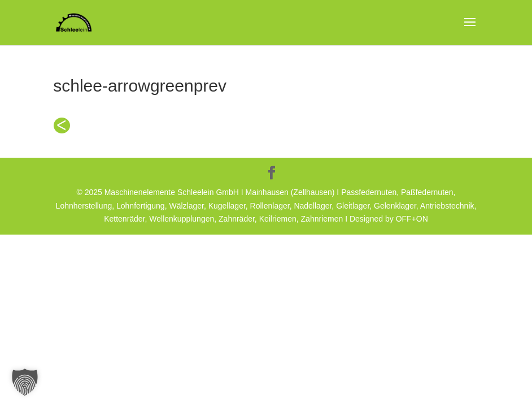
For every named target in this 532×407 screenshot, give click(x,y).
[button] (25, 382)
